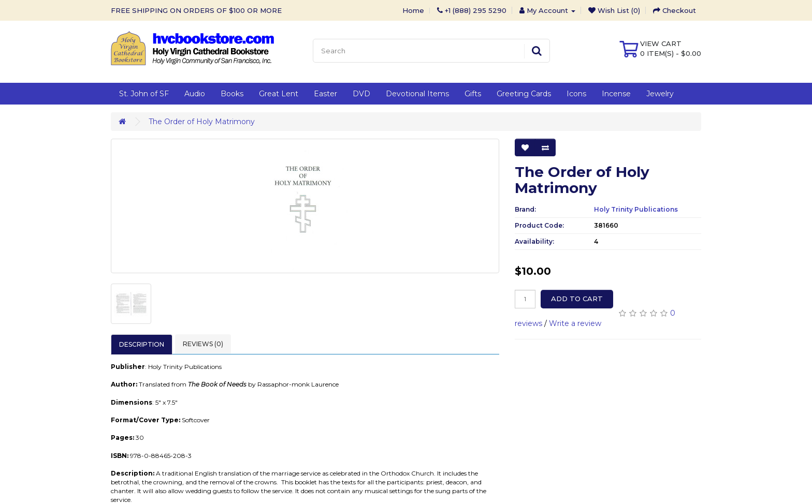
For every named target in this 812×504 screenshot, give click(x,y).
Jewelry (660, 94)
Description (142, 344)
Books (232, 94)
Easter (325, 94)
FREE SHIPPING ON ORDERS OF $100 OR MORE (196, 10)
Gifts (473, 94)
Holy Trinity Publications (636, 209)
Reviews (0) (203, 344)
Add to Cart (577, 299)
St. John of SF (144, 94)
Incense (616, 94)
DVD (361, 94)
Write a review (575, 323)
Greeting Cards (524, 94)
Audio (195, 94)
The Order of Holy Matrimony (202, 122)
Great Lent (279, 94)
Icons (576, 94)
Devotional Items (417, 94)
